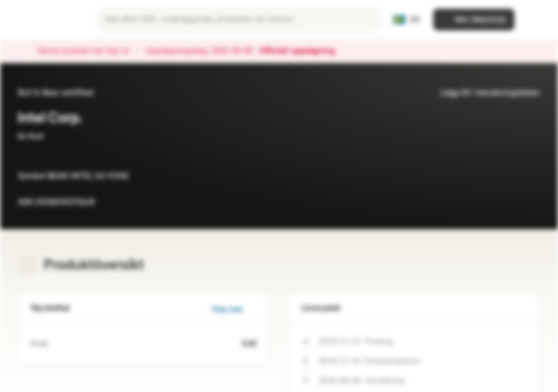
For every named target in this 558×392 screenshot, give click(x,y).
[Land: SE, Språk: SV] (407, 20)
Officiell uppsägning (302, 51)
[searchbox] (239, 20)
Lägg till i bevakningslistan (484, 93)
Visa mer (234, 310)
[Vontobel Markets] (47, 20)
